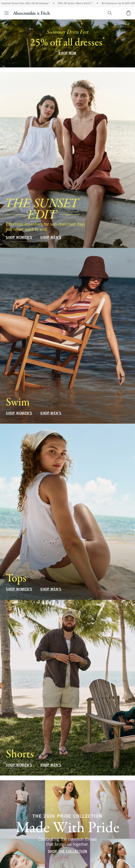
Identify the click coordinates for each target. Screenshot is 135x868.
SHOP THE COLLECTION (67, 852)
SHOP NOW (67, 53)
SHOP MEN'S (51, 238)
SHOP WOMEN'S (19, 238)
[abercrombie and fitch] (31, 13)
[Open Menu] (5, 13)
